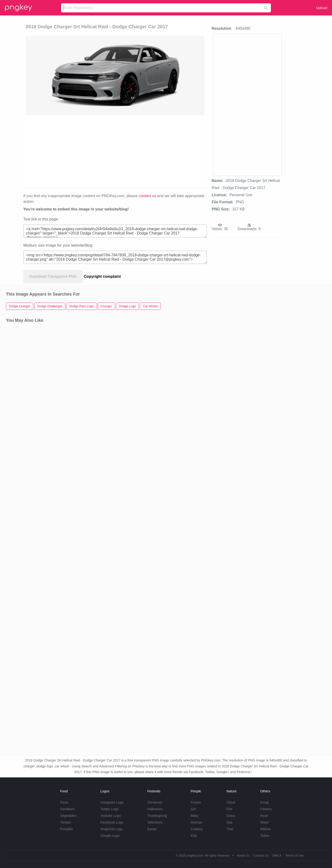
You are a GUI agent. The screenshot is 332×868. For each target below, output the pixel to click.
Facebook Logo (112, 822)
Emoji (264, 802)
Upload (322, 8)
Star (229, 822)
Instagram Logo (112, 802)
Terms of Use (295, 856)
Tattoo (265, 836)
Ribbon (265, 829)
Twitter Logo (109, 809)
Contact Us (261, 856)
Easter (152, 829)
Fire (229, 809)
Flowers (266, 809)
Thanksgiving (157, 816)
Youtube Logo (111, 816)
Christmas (155, 802)
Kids (194, 836)
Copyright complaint (103, 276)
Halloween (155, 809)
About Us (243, 856)
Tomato (66, 822)
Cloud (231, 802)
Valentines (155, 822)
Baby (195, 816)
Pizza (64, 802)
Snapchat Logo (112, 829)
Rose (264, 816)
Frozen (196, 802)
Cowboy (197, 829)
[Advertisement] (115, 151)
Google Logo (110, 836)
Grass (231, 816)
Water (265, 822)
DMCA (277, 856)
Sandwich (67, 809)
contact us (147, 196)
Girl (193, 809)
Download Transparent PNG (53, 276)
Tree (230, 829)
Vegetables (68, 816)
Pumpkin (67, 829)
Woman (196, 822)
